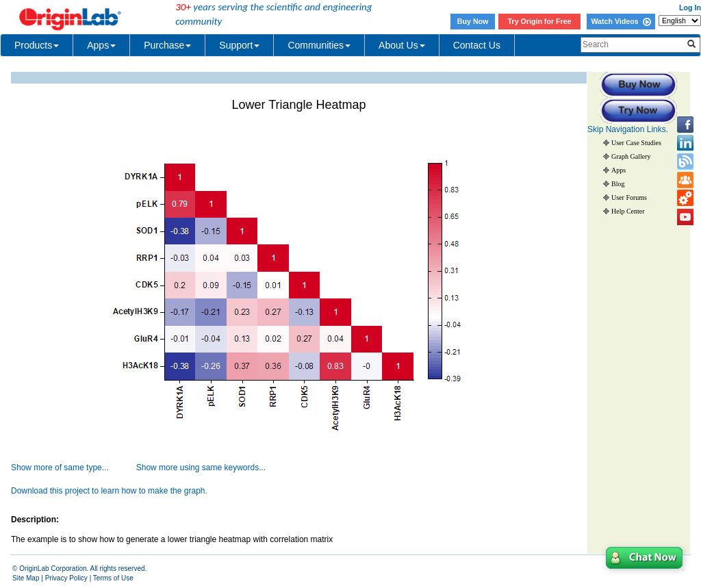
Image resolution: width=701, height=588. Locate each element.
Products (37, 45)
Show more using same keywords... (201, 468)
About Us (402, 45)
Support (239, 45)
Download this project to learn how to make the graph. (109, 491)
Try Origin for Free (540, 21)
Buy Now (473, 21)
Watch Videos (621, 21)
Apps (101, 45)
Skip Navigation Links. (628, 129)
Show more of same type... (60, 468)
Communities (319, 45)
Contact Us (477, 45)
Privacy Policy (66, 578)
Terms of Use (113, 578)
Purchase (167, 45)
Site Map (26, 578)
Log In (690, 8)
